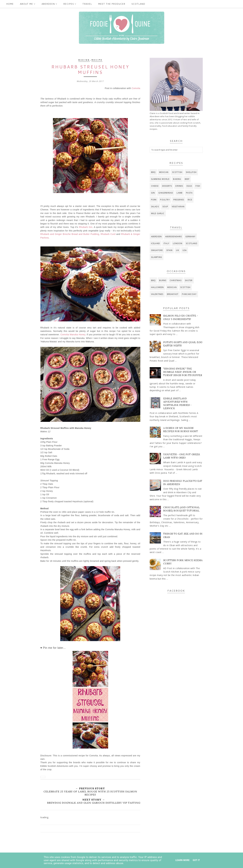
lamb (180, 193)
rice (190, 200)
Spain (169, 250)
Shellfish (191, 172)
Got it (196, 860)
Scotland (138, 4)
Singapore (157, 250)
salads (155, 207)
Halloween (157, 287)
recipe (97, 60)
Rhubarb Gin (86, 227)
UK (177, 250)
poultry (165, 200)
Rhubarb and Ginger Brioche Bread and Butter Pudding (70, 234)
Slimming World (160, 179)
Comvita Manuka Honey (73, 335)
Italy (166, 243)
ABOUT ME (28, 4)
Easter (189, 280)
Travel (87, 4)
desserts (167, 186)
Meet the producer (112, 4)
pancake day (189, 294)
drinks (179, 186)
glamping (157, 257)
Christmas (176, 280)
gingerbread (166, 193)
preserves (179, 200)
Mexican (164, 172)
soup (165, 207)
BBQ (153, 172)
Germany (190, 237)
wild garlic (158, 213)
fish (198, 186)
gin (153, 193)
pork (154, 200)
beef (187, 179)
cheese (155, 186)
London (178, 243)
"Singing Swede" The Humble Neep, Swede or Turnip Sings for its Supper (183, 372)
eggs (189, 186)
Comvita (136, 88)
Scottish (177, 172)
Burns (163, 280)
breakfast (173, 294)
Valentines (157, 294)
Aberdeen (49, 4)
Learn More (183, 860)
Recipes (70, 4)
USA (185, 250)
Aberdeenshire (174, 237)
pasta (189, 193)
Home (10, 4)
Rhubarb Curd (108, 234)
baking (84, 60)
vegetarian (178, 207)
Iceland (156, 243)
